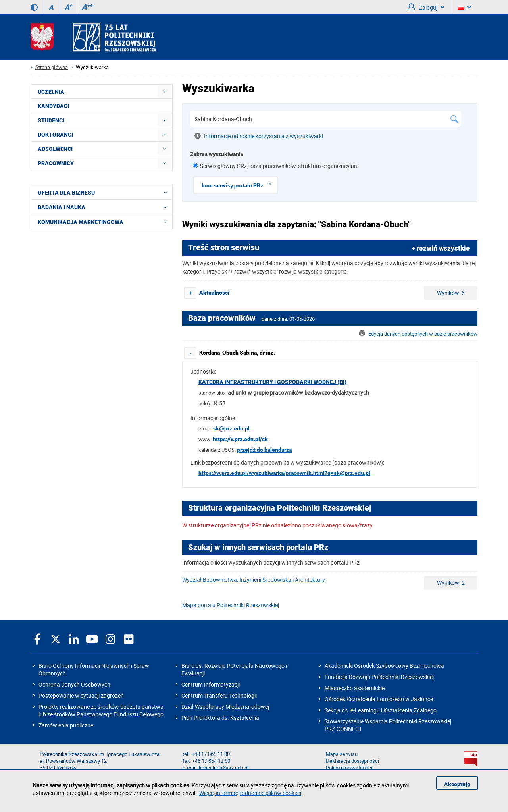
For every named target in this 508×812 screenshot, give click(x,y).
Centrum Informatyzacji (211, 684)
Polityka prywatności (349, 768)
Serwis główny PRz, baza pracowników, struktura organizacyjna (279, 166)
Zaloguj (426, 7)
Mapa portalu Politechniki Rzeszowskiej (231, 605)
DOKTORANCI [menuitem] (55, 135)
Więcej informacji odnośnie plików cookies (250, 793)
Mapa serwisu (342, 754)
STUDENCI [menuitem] (51, 120)
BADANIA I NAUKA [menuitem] (105, 207)
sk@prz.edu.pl (231, 428)
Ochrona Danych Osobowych (74, 684)
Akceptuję (457, 784)
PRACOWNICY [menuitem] (56, 163)
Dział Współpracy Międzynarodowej (225, 707)
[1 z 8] (195, 165)
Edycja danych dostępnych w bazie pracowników (418, 334)
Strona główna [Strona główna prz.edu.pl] (52, 67)
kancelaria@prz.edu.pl (224, 768)
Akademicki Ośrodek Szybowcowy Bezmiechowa (384, 666)
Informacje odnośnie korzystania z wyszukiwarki (259, 136)
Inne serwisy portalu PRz (239, 184)
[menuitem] (165, 92)
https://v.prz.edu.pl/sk (240, 439)
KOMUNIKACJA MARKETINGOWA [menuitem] (105, 222)
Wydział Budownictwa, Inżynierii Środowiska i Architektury (254, 580)
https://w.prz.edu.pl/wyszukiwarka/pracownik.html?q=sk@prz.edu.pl (284, 473)
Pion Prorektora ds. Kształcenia (220, 718)
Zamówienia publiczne (66, 725)
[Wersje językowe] (464, 7)
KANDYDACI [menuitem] (53, 106)
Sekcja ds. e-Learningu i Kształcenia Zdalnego (381, 710)
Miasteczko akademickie (355, 688)
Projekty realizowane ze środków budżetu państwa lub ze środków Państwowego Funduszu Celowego (101, 710)
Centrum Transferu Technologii (219, 695)
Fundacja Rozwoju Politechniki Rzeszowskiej (379, 677)
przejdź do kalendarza (264, 450)
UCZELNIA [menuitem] (51, 92)
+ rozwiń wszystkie (441, 248)
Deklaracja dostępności (352, 761)
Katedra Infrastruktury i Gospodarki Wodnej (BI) (272, 382)
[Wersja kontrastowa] (34, 7)
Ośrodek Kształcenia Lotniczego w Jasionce (379, 699)
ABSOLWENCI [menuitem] (55, 149)
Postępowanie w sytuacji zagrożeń (81, 695)
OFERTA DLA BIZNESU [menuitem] (105, 192)
